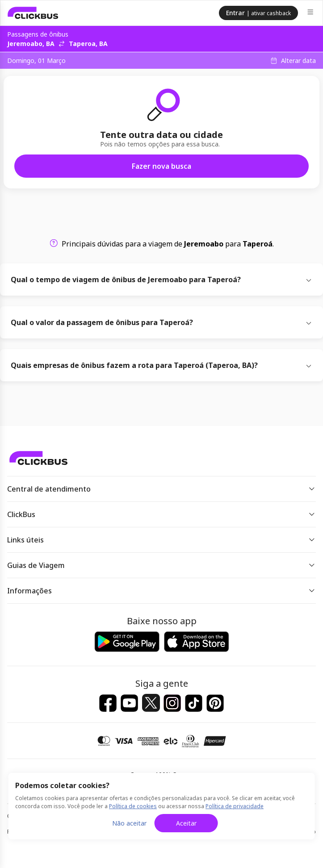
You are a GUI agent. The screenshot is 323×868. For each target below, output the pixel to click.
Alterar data (298, 61)
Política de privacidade (235, 806)
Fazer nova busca (161, 166)
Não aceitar (129, 823)
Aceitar (186, 823)
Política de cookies (133, 806)
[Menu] (311, 13)
